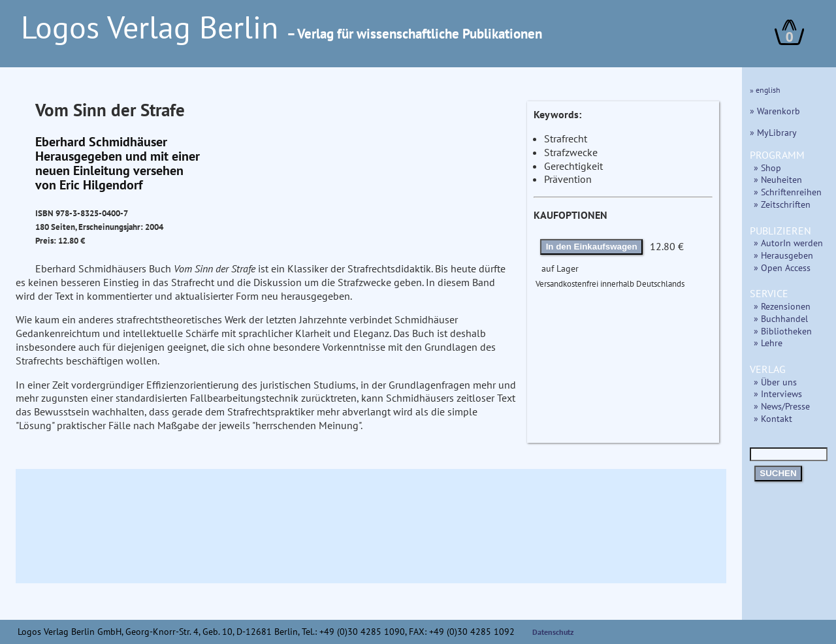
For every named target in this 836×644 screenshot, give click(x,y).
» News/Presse (782, 406)
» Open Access (782, 267)
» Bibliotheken (783, 331)
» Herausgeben (783, 255)
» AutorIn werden (788, 243)
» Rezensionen (782, 306)
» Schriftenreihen (788, 192)
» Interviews (778, 394)
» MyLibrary (773, 132)
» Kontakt (773, 418)
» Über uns (775, 382)
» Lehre (768, 343)
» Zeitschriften (782, 204)
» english (765, 90)
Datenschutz (553, 632)
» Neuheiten (778, 179)
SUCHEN (778, 473)
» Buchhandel (781, 318)
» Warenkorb (775, 111)
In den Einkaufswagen (592, 247)
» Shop (767, 168)
